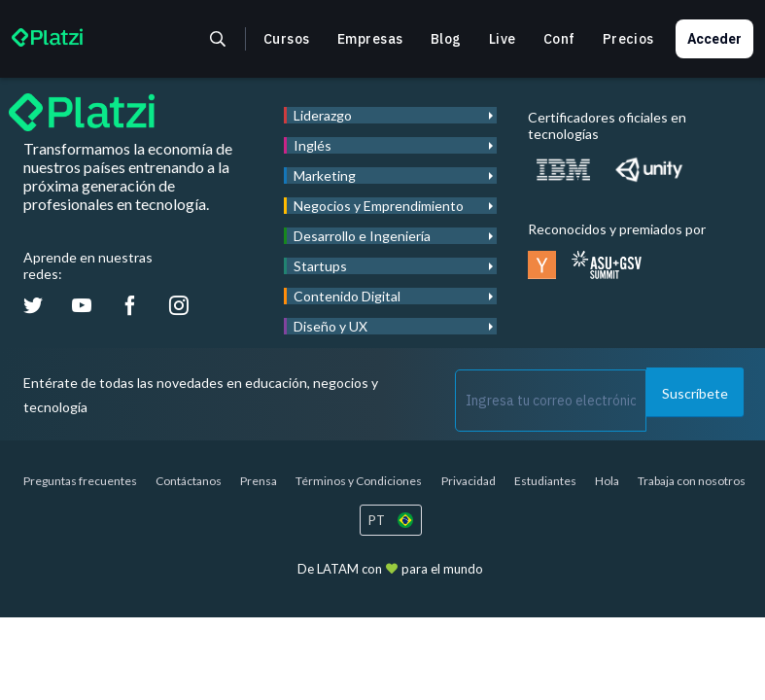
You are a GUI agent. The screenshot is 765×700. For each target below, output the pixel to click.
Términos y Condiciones (359, 481)
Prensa (259, 481)
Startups (320, 266)
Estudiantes (545, 481)
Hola (607, 481)
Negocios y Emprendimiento (379, 206)
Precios (628, 39)
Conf (559, 39)
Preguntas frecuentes (80, 481)
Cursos (287, 39)
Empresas (370, 39)
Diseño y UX (330, 326)
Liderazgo (323, 115)
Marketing (325, 175)
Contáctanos (189, 481)
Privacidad (469, 481)
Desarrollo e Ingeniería (362, 236)
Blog (446, 39)
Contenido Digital (347, 296)
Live (503, 39)
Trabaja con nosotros (692, 481)
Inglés (313, 145)
